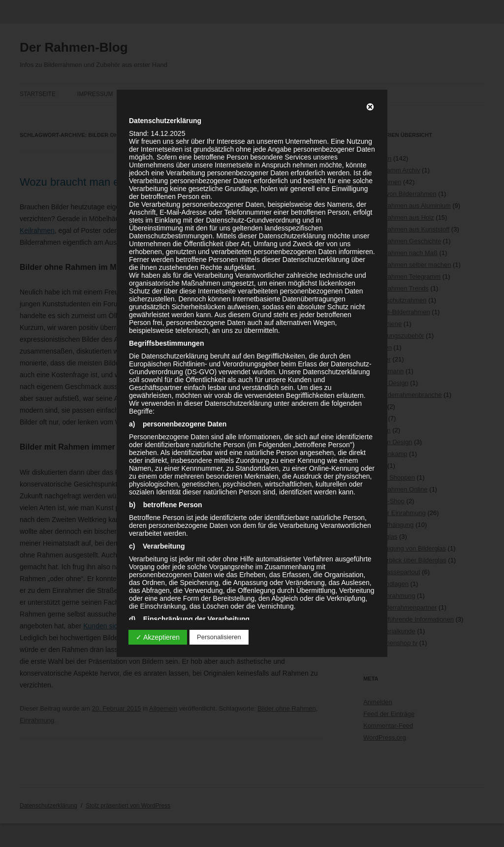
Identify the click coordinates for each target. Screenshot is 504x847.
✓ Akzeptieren (158, 637)
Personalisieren (219, 637)
